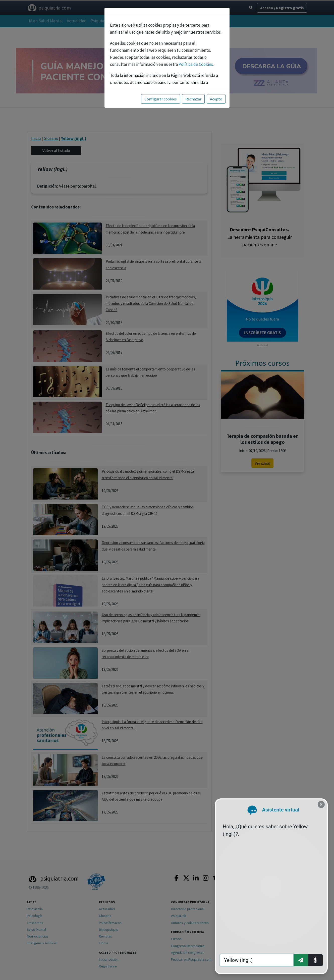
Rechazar (193, 99)
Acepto (216, 99)
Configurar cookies (161, 99)
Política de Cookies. (196, 64)
